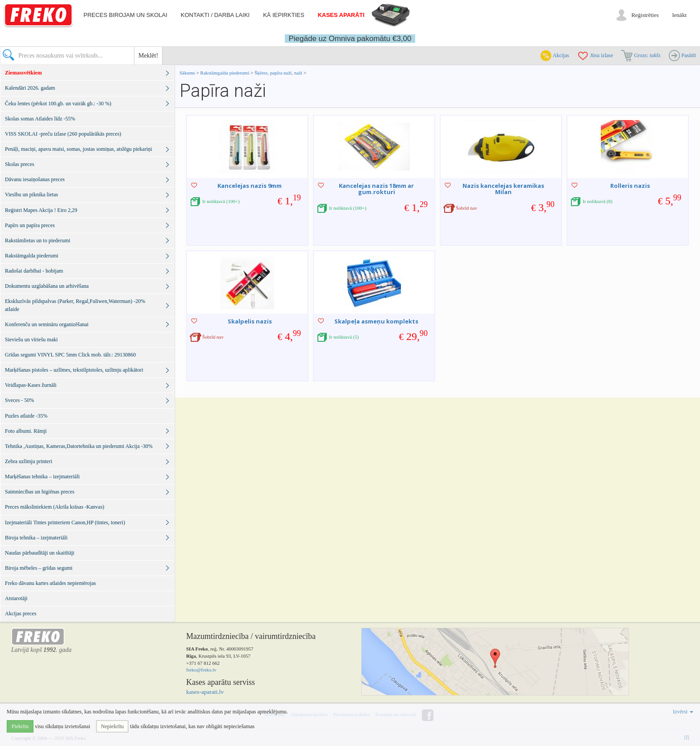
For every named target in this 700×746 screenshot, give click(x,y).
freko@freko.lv (201, 670)
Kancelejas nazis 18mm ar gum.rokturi (376, 189)
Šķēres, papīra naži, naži (278, 73)
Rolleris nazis (630, 186)
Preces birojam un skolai (125, 15)
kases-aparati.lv (205, 692)
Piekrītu (20, 726)
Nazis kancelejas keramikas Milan (503, 189)
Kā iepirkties (283, 15)
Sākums (187, 73)
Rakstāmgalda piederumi (225, 73)
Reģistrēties (645, 15)
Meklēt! (148, 56)
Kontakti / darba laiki (215, 15)
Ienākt (679, 15)
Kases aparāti (341, 15)
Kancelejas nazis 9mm (250, 186)
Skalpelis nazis (250, 321)
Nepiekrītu (112, 726)
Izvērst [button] (683, 712)
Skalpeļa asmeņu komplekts (376, 321)
